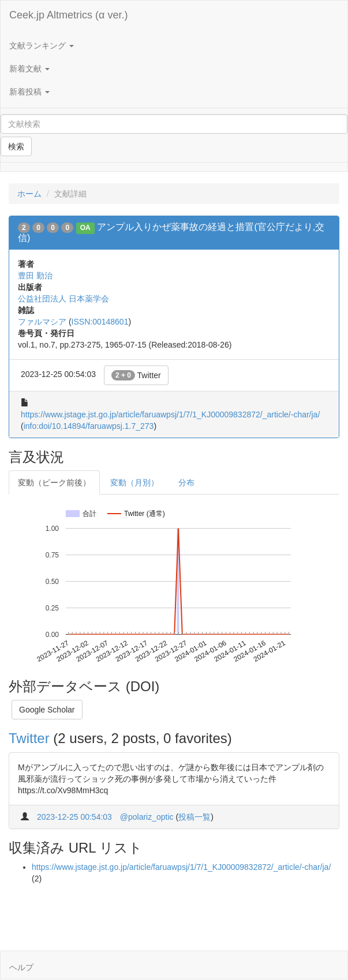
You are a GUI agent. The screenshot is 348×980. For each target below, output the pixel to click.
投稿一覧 (194, 817)
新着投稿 (29, 92)
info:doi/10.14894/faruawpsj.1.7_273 (89, 426)
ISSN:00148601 (100, 322)
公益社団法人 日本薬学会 (63, 299)
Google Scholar (47, 710)
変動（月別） (134, 483)
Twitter (136, 375)
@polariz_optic (147, 817)
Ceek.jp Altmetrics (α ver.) (68, 15)
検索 (16, 146)
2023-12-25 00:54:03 (74, 817)
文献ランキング (42, 46)
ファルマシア (42, 322)
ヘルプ (21, 967)
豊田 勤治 (35, 276)
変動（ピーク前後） (54, 483)
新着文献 (29, 69)
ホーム (29, 194)
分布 (186, 483)
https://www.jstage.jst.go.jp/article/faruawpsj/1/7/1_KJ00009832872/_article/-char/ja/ (170, 414)
